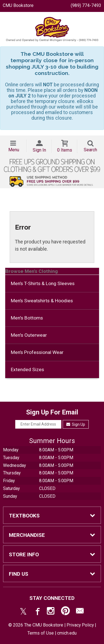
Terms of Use (41, 633)
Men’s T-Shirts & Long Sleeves (43, 283)
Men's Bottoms (27, 318)
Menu (14, 150)
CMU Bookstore (18, 5)
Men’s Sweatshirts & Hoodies (42, 301)
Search (90, 150)
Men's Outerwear (29, 335)
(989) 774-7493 (86, 5)
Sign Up (76, 424)
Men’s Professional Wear (37, 352)
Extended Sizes (27, 369)
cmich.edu (67, 633)
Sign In (39, 150)
